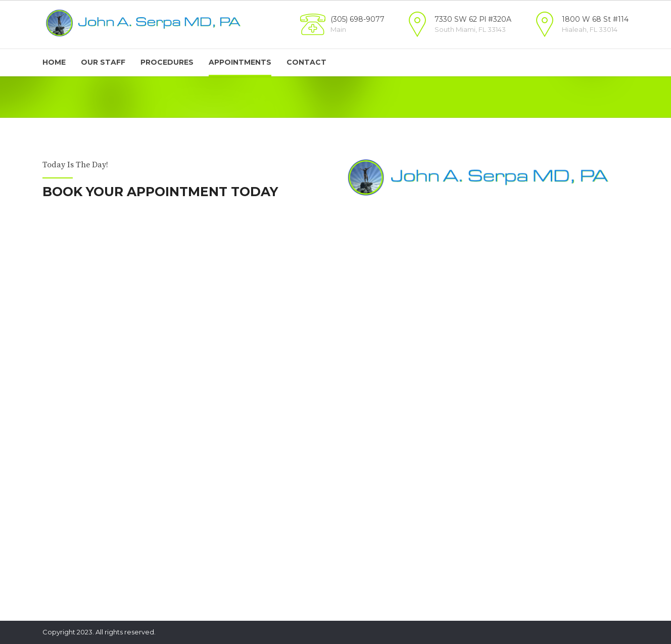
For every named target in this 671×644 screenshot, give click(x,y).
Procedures (167, 62)
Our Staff (103, 62)
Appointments (240, 62)
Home (54, 62)
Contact (306, 62)
